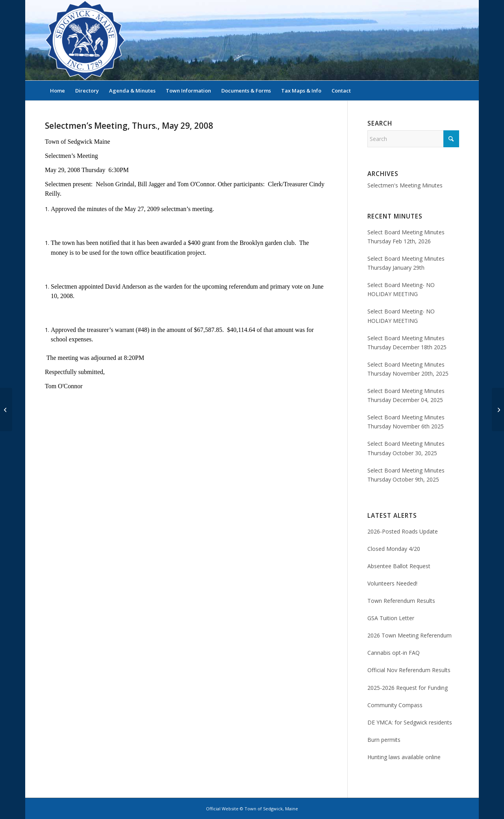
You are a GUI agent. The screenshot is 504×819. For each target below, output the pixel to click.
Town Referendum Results (401, 601)
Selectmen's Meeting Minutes (405, 185)
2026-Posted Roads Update (403, 531)
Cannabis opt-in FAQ (394, 653)
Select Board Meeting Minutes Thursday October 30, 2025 (406, 448)
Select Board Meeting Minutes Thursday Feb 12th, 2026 (406, 237)
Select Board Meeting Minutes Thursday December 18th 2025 (407, 343)
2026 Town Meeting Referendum (409, 635)
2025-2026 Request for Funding (408, 688)
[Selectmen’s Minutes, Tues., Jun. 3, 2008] (498, 409)
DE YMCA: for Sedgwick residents (410, 722)
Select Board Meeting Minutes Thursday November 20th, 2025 (408, 369)
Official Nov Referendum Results (409, 670)
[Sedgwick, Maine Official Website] (85, 40)
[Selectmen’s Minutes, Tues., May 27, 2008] (6, 409)
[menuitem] (57, 91)
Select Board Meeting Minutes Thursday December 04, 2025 (406, 395)
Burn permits (384, 740)
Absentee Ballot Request (399, 566)
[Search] (454, 91)
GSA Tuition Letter (391, 618)
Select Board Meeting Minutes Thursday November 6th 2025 (406, 422)
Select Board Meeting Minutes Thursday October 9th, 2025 (406, 475)
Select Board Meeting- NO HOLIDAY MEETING (401, 289)
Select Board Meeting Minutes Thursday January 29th (406, 263)
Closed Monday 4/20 (394, 549)
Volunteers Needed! (392, 583)
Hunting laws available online (404, 757)
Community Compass (395, 705)
